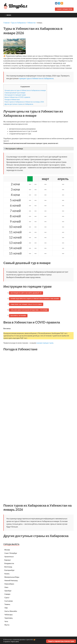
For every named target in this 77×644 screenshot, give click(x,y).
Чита (6, 621)
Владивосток (9, 563)
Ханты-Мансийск (11, 611)
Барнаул (8, 560)
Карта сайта (15, 642)
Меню (9, 15)
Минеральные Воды (12, 577)
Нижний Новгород (11, 580)
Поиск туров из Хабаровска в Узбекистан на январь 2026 (24, 102)
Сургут (7, 597)
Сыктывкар (9, 601)
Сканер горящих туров (64, 9)
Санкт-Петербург (11, 553)
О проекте (7, 642)
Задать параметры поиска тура (61, 641)
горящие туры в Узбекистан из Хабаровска (36, 78)
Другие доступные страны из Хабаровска (19, 104)
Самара (7, 594)
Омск (6, 587)
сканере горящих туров (45, 343)
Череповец (8, 618)
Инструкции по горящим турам (15, 95)
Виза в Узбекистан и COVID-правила (17, 97)
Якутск (7, 625)
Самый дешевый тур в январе (15, 93)
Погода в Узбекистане (12, 99)
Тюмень (7, 604)
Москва (7, 550)
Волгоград (8, 567)
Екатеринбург (9, 570)
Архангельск (9, 557)
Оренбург (8, 591)
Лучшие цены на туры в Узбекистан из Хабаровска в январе (25, 90)
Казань (7, 574)
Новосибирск (9, 584)
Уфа (6, 608)
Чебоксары (9, 615)
